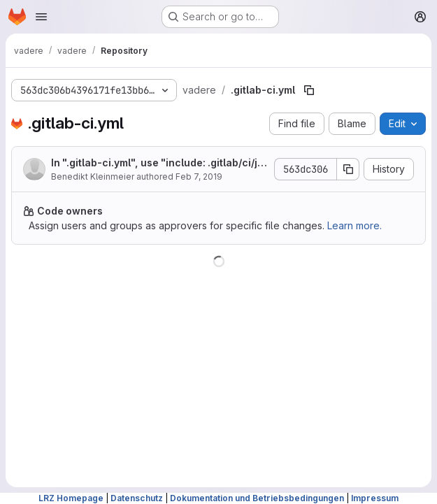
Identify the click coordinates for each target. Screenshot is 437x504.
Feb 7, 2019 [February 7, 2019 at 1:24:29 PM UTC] (199, 177)
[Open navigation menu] (41, 17)
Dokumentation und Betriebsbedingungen (257, 498)
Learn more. (354, 225)
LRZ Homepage (71, 498)
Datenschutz (137, 498)
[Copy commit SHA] (348, 169)
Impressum (375, 498)
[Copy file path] (309, 90)
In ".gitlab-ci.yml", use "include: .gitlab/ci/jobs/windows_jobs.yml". (157, 163)
